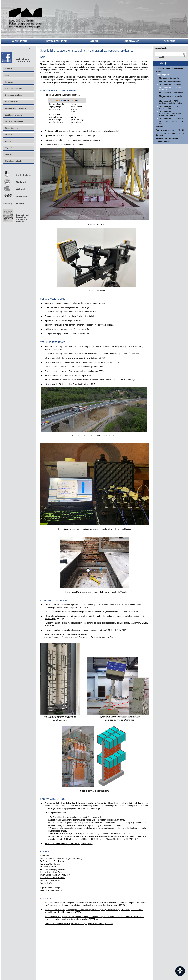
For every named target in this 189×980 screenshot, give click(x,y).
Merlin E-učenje (18, 173)
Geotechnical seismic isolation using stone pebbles (66, 634)
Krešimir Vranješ (47, 890)
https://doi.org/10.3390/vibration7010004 (104, 825)
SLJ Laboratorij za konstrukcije (171, 93)
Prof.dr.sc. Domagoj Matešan (52, 869)
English (165, 48)
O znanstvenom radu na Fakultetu (170, 68)
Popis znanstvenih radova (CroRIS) (170, 130)
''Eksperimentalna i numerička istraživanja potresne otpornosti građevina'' (76, 630)
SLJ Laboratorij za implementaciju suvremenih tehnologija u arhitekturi (170, 113)
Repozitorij (18, 195)
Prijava (31, 49)
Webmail (18, 188)
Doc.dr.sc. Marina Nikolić (51, 859)
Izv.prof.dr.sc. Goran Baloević (53, 878)
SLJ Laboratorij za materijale (170, 84)
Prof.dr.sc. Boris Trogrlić (50, 867)
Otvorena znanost (163, 142)
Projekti (159, 72)
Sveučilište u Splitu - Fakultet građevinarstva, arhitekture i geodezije (26, 18)
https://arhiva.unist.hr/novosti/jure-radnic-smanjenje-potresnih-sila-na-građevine (79, 924)
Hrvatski (158, 48)
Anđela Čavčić (46, 883)
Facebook (16, 57)
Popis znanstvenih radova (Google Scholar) (170, 134)
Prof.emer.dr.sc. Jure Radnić (52, 861)
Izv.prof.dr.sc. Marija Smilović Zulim (55, 875)
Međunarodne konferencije (167, 138)
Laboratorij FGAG (163, 75)
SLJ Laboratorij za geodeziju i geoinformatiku (171, 107)
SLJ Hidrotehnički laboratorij (170, 81)
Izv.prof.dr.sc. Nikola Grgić (51, 872)
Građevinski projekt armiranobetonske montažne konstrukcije (76, 817)
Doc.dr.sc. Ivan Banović (50, 880)
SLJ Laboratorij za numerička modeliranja (171, 97)
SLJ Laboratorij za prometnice (171, 118)
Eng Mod (15, 215)
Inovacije (159, 127)
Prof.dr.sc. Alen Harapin (50, 864)
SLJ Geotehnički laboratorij (170, 78)
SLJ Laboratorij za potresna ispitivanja (170, 89)
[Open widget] (180, 971)
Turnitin (18, 202)
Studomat (18, 181)
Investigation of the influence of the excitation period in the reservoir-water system (79, 637)
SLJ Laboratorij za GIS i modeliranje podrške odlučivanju (172, 102)
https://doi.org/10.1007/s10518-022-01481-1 (120, 839)
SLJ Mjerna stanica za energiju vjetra (171, 123)
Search (171, 57)
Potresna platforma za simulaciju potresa (62, 95)
